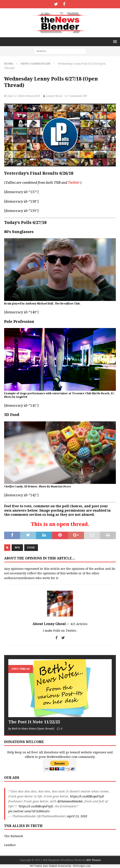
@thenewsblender (70, 801)
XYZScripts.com (82, 866)
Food (31, 548)
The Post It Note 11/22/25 (34, 722)
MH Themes (94, 860)
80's (17, 548)
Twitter (74, 183)
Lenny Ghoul (54, 96)
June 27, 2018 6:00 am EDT (24, 96)
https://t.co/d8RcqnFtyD (87, 796)
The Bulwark (13, 836)
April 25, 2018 (77, 816)
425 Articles (79, 624)
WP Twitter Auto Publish (44, 866)
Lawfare (10, 845)
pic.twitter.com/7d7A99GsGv (29, 811)
